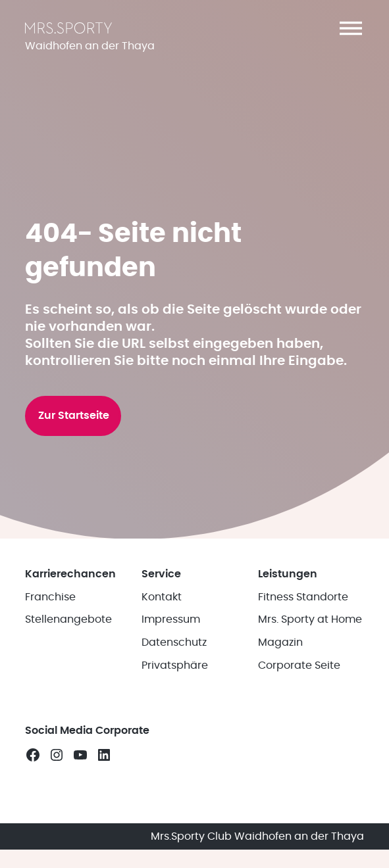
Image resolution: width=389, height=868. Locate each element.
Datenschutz (174, 642)
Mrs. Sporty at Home (310, 619)
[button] (351, 28)
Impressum (171, 619)
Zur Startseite (74, 416)
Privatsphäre (175, 665)
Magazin (280, 642)
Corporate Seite (299, 665)
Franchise (50, 597)
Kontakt (162, 597)
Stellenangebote (68, 619)
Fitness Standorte (303, 597)
